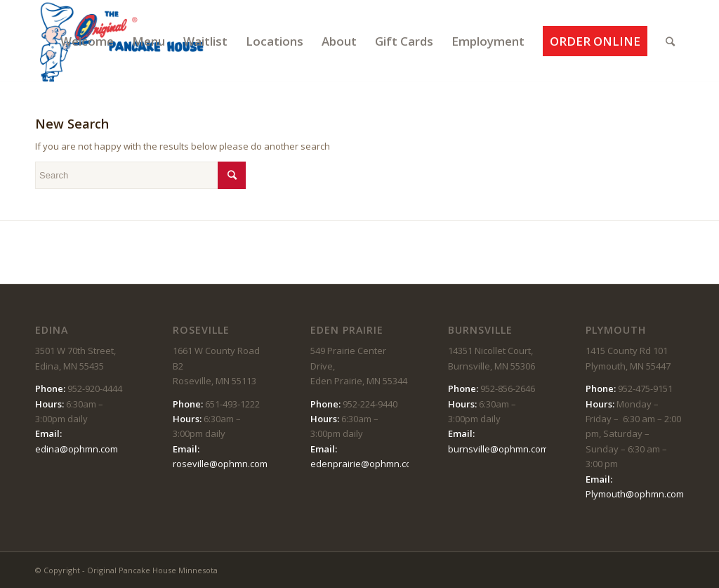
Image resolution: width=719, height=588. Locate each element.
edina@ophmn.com (77, 449)
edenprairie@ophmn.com (365, 464)
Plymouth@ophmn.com (635, 494)
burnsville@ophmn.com (498, 449)
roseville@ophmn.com (220, 464)
